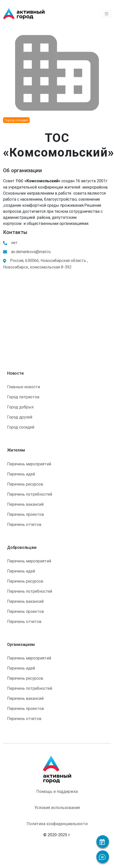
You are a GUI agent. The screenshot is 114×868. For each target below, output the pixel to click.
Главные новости (24, 387)
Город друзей (20, 417)
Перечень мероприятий (29, 464)
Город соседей (21, 427)
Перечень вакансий (25, 504)
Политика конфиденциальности (57, 824)
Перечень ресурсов (25, 484)
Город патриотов (23, 397)
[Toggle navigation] (106, 14)
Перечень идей (21, 474)
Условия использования (57, 807)
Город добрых (20, 407)
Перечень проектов (26, 514)
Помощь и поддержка (57, 791)
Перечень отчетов (24, 524)
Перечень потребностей (30, 494)
